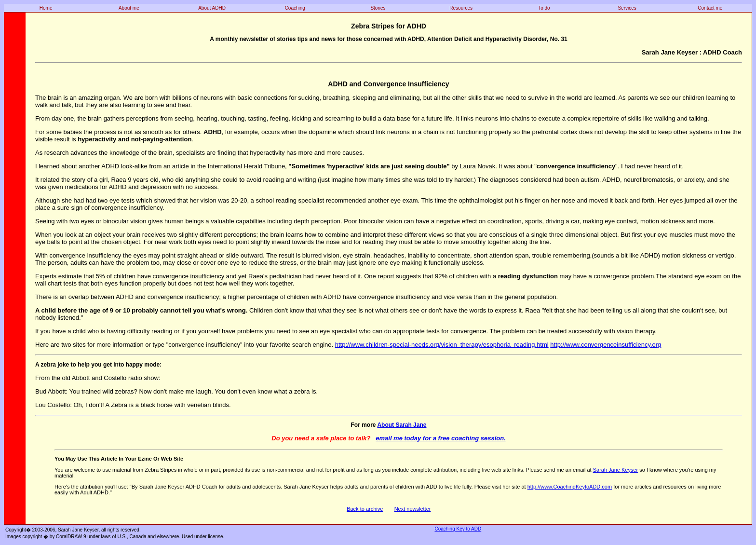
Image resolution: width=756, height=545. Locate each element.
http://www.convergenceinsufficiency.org (606, 345)
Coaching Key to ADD (458, 529)
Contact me (710, 8)
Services (627, 8)
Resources (461, 8)
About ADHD (212, 8)
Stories (378, 8)
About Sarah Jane (402, 425)
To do (544, 8)
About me (129, 8)
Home (46, 8)
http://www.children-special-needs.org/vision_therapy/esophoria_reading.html (442, 345)
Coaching (295, 8)
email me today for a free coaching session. (440, 438)
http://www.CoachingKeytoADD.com (570, 487)
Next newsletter (413, 509)
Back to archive (365, 509)
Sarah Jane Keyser (616, 470)
